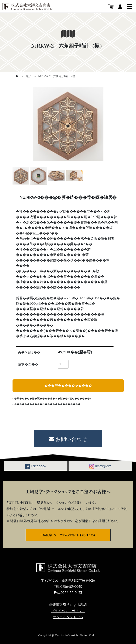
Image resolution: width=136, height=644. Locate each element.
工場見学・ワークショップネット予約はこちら (68, 535)
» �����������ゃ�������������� (47, 404)
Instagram (100, 466)
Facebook (36, 466)
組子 (29, 76)
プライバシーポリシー (68, 611)
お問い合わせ (68, 439)
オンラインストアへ (68, 617)
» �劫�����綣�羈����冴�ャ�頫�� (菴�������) (52, 399)
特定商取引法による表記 (68, 605)
